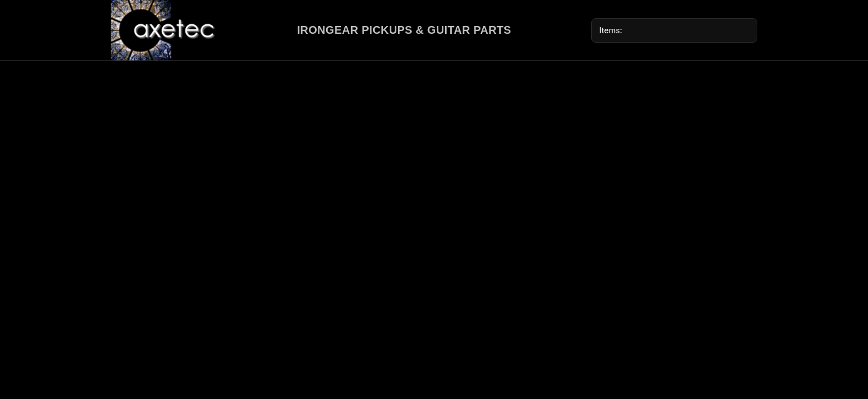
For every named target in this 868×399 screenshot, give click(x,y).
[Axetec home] (164, 30)
